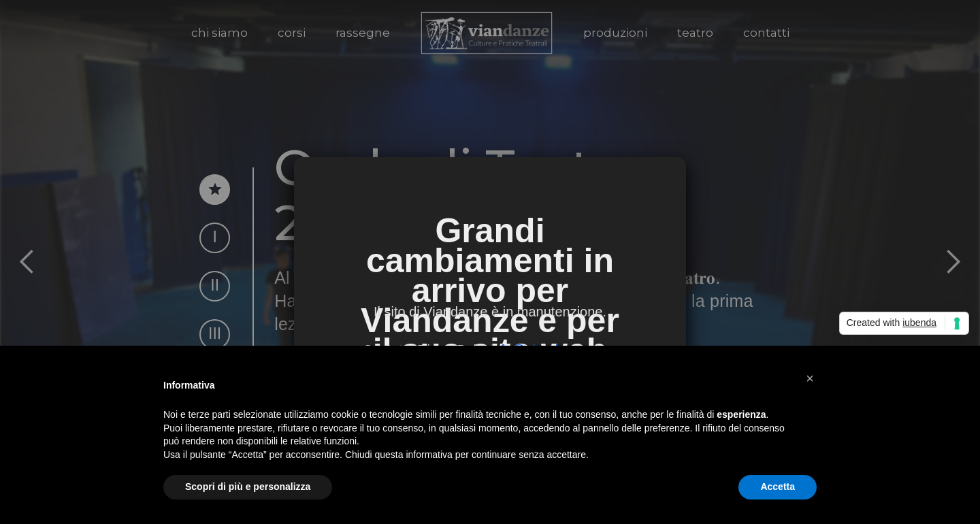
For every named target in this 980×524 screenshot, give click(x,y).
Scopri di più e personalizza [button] (248, 487)
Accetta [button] (778, 487)
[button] (810, 378)
